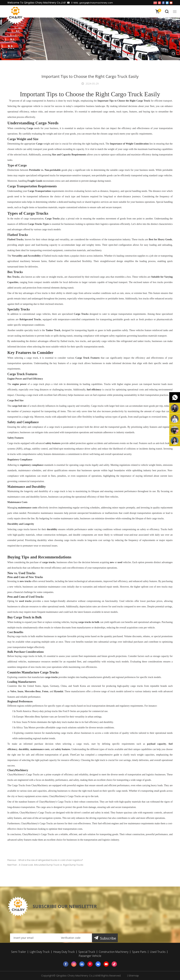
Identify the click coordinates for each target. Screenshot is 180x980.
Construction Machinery (114, 952)
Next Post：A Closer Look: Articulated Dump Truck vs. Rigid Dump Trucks (45, 877)
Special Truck (87, 952)
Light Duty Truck (40, 952)
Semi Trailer (19, 952)
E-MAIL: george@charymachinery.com (92, 3)
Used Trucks (158, 952)
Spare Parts (139, 952)
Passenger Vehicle (90, 956)
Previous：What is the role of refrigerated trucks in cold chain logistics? (45, 873)
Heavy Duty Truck (64, 952)
